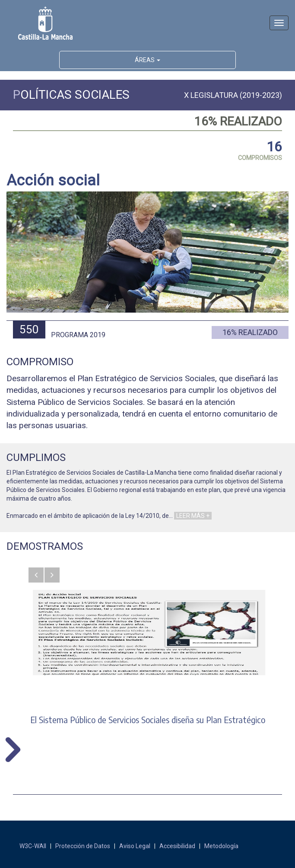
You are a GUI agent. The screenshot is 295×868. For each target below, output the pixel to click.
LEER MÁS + (193, 516)
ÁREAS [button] (147, 60)
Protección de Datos (83, 846)
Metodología (221, 846)
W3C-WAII (33, 846)
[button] (36, 575)
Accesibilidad (177, 846)
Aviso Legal (135, 846)
